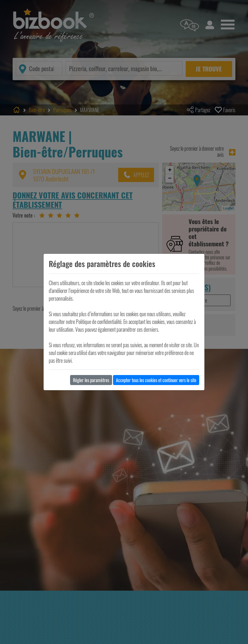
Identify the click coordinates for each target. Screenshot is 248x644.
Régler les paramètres (91, 380)
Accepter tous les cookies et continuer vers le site (156, 380)
